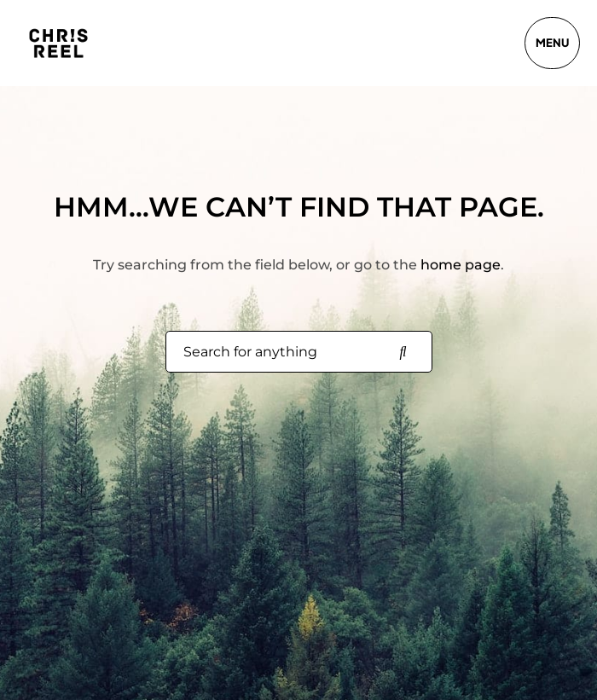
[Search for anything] (403, 352)
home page (461, 265)
